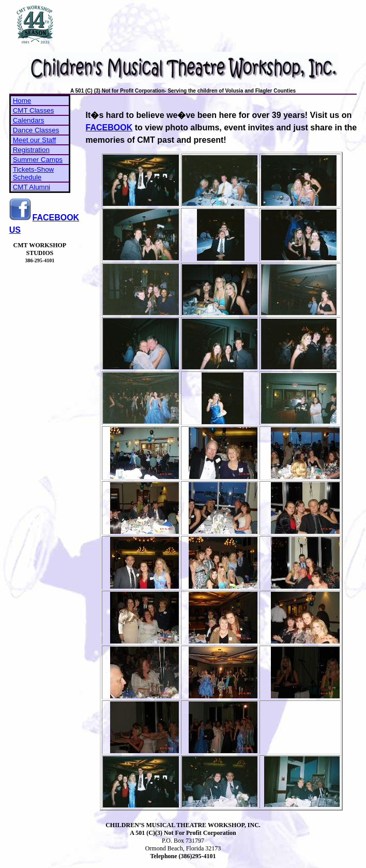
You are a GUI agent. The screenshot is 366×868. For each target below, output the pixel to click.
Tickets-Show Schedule (34, 173)
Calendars (29, 120)
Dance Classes (36, 130)
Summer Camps (38, 160)
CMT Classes (34, 110)
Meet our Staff (34, 140)
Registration (31, 150)
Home (22, 101)
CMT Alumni (32, 187)
